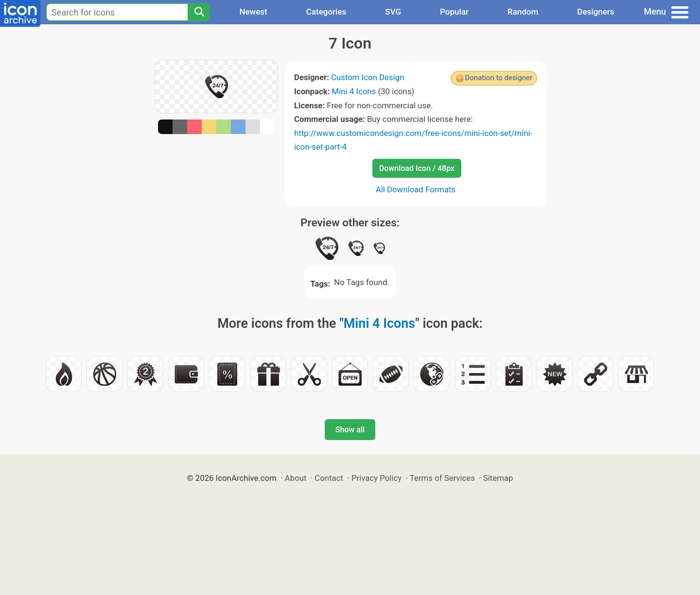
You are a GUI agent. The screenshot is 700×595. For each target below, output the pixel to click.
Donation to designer (499, 78)
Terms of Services (442, 478)
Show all (350, 430)
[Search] (199, 12)
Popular (454, 12)
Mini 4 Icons (354, 91)
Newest (253, 12)
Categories (326, 12)
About (296, 478)
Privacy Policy (376, 478)
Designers (595, 12)
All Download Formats (416, 189)
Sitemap (498, 478)
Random (523, 12)
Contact (329, 478)
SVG (393, 12)
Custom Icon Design (367, 77)
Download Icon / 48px (417, 168)
